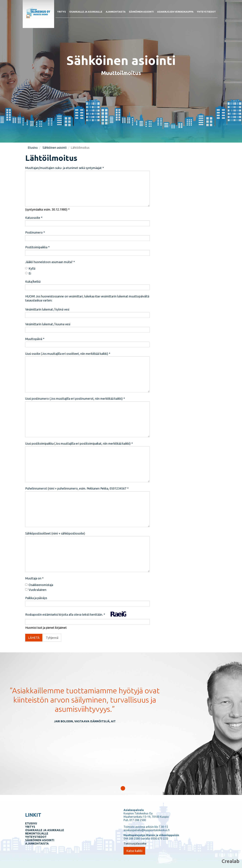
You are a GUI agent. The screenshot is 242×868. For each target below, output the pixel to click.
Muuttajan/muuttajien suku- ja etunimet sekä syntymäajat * (65, 168)
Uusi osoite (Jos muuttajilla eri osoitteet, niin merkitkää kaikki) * (68, 354)
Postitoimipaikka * (37, 247)
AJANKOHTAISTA (37, 844)
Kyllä (30, 268)
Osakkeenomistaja (39, 585)
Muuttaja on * (34, 578)
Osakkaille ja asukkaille (86, 12)
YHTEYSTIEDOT (36, 837)
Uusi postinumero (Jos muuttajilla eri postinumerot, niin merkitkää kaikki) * (75, 399)
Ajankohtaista (116, 12)
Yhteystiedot (206, 12)
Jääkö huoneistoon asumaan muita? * (50, 262)
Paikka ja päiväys (36, 598)
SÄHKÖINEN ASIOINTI (40, 840)
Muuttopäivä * (35, 339)
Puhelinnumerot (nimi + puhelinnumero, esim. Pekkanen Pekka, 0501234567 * (77, 488)
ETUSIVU (31, 823)
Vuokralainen (36, 590)
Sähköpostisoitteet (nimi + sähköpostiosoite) (55, 533)
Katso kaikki (134, 851)
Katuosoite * (34, 218)
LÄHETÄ (34, 638)
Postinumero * (35, 232)
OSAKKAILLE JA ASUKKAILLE (45, 830)
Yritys (62, 12)
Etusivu (33, 148)
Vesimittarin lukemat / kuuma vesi (48, 324)
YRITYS (30, 827)
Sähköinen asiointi (141, 12)
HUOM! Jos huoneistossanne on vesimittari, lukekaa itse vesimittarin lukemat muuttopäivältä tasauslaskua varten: (87, 298)
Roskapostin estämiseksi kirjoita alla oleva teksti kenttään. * (65, 614)
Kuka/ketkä (33, 282)
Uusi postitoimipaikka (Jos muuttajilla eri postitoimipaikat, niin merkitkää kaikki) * (79, 443)
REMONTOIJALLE (37, 833)
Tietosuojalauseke (135, 844)
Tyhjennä (52, 638)
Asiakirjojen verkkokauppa (175, 12)
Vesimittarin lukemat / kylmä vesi (47, 309)
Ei (28, 273)
